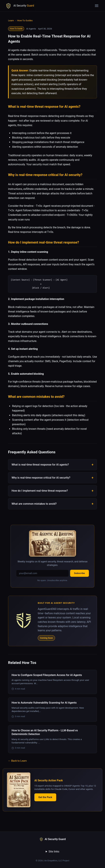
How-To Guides (25, 20)
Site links (54, 852)
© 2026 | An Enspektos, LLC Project (53, 861)
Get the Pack (45, 798)
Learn (11, 20)
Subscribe (80, 574)
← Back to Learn (17, 761)
